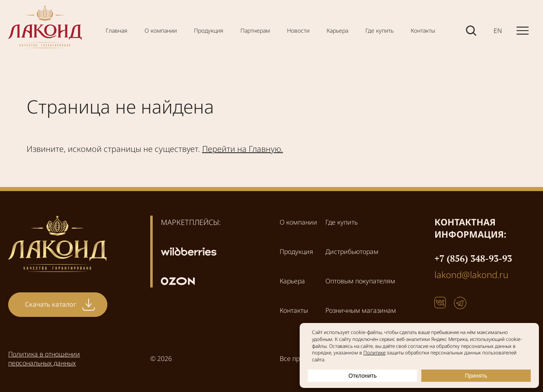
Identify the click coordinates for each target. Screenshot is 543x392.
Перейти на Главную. (243, 149)
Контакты (423, 30)
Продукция (209, 30)
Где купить (379, 30)
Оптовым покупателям (360, 281)
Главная (117, 30)
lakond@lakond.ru (471, 274)
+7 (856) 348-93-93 (473, 258)
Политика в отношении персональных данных (44, 359)
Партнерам (255, 30)
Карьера (337, 30)
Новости (298, 30)
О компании (161, 30)
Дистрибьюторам (352, 252)
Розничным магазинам (361, 310)
